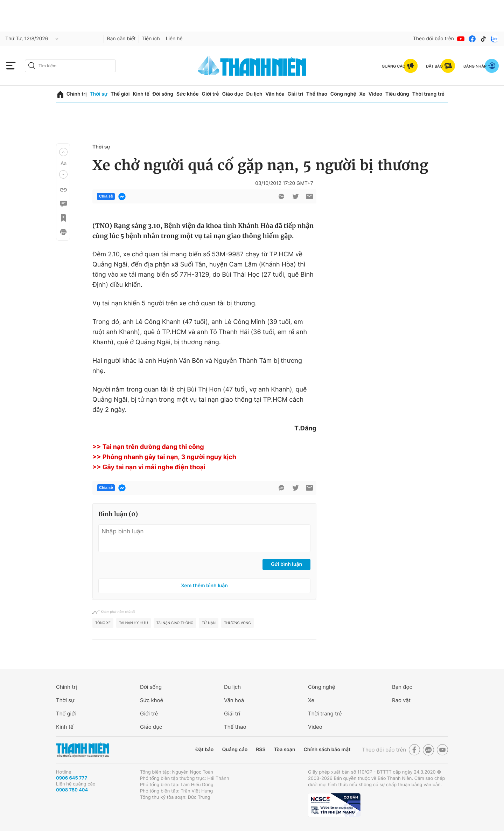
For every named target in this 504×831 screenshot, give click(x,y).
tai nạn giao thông (175, 623)
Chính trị (77, 94)
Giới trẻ (210, 94)
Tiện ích (151, 39)
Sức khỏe (188, 94)
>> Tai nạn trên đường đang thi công (148, 447)
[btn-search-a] (32, 66)
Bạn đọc (402, 687)
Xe (362, 94)
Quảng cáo (235, 750)
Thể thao (317, 94)
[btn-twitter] (295, 196)
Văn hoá (234, 700)
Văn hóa (275, 94)
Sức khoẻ (152, 700)
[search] (70, 66)
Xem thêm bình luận (204, 586)
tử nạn (209, 623)
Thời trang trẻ (428, 94)
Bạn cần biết (121, 39)
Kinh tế (141, 94)
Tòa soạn (285, 750)
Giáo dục (232, 94)
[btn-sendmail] (309, 196)
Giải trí (295, 94)
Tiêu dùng (397, 94)
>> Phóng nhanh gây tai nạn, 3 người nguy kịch (164, 457)
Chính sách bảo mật (327, 750)
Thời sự (99, 94)
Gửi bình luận (286, 564)
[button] (63, 152)
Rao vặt (401, 700)
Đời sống (163, 94)
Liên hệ (174, 39)
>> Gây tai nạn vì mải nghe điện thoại (149, 467)
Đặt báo (204, 750)
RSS (261, 750)
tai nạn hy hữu (134, 623)
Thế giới (120, 94)
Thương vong (237, 623)
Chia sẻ (106, 196)
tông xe (103, 623)
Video (375, 94)
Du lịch (254, 94)
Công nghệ (343, 94)
